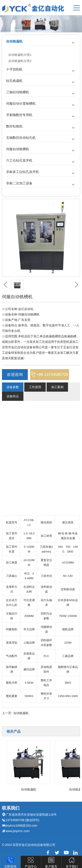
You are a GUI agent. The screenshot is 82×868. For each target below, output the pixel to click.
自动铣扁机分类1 (20, 55)
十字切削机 (14, 69)
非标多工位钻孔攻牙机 (23, 172)
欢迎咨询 (15, 374)
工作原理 (35, 387)
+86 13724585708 (50, 374)
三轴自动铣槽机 (18, 92)
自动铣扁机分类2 (20, 61)
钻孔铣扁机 (14, 81)
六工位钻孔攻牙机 (19, 160)
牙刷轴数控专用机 (19, 115)
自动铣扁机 (14, 41)
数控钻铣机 (14, 126)
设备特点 (13, 396)
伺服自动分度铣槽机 (21, 103)
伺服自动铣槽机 (18, 149)
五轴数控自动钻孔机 (21, 138)
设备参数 (13, 387)
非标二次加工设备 (19, 183)
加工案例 (57, 387)
